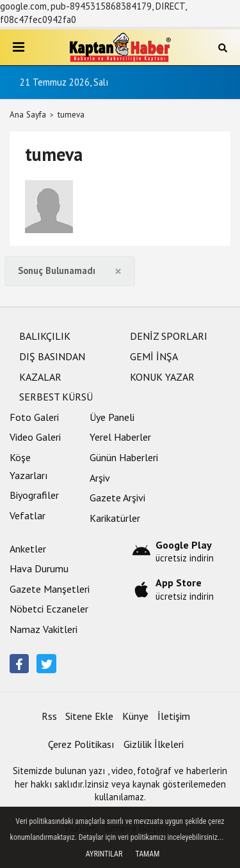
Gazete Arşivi (117, 498)
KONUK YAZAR (162, 377)
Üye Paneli (112, 417)
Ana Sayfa (28, 115)
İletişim (174, 716)
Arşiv (100, 478)
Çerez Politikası (81, 744)
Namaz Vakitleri (44, 629)
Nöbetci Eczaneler (49, 609)
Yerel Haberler (120, 437)
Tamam (147, 854)
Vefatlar (28, 515)
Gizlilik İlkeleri (154, 744)
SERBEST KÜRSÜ (56, 397)
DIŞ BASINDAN (52, 356)
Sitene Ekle (89, 716)
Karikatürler (115, 518)
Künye (135, 716)
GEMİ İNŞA (154, 356)
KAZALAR (40, 377)
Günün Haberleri (124, 457)
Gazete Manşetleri (50, 589)
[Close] (118, 271)
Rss (49, 716)
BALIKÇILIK (45, 336)
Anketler (28, 549)
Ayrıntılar (104, 854)
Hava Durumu (39, 568)
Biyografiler (34, 495)
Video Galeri (35, 437)
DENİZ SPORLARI (169, 336)
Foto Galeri (34, 417)
